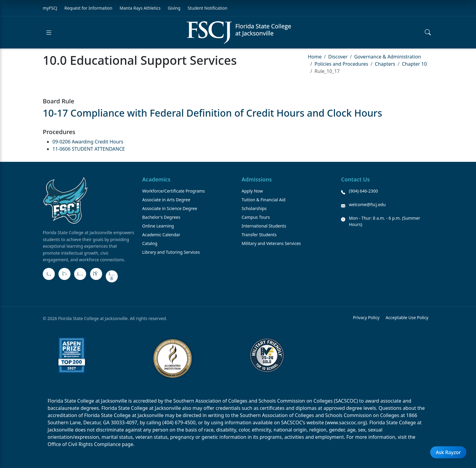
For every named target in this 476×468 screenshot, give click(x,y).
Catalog (150, 243)
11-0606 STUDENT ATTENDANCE (89, 149)
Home (315, 57)
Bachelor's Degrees (161, 217)
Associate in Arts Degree (166, 200)
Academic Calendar (161, 235)
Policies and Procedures (341, 64)
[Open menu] (49, 33)
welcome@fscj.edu (367, 204)
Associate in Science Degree (170, 208)
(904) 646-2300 (363, 191)
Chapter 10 (414, 64)
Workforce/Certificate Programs (174, 191)
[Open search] (428, 33)
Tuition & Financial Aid (263, 200)
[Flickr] (112, 276)
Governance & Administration (388, 57)
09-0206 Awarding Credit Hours (88, 142)
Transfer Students (259, 235)
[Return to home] (239, 32)
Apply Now (252, 191)
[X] (64, 274)
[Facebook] (49, 274)
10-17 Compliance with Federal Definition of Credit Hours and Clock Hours (212, 113)
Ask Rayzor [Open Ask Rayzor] (448, 452)
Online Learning (158, 226)
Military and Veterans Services (271, 243)
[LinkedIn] (96, 274)
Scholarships (254, 208)
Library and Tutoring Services (171, 252)
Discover (338, 57)
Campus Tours (256, 217)
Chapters (385, 64)
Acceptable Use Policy (407, 317)
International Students (264, 226)
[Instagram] (80, 274)
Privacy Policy (366, 317)
